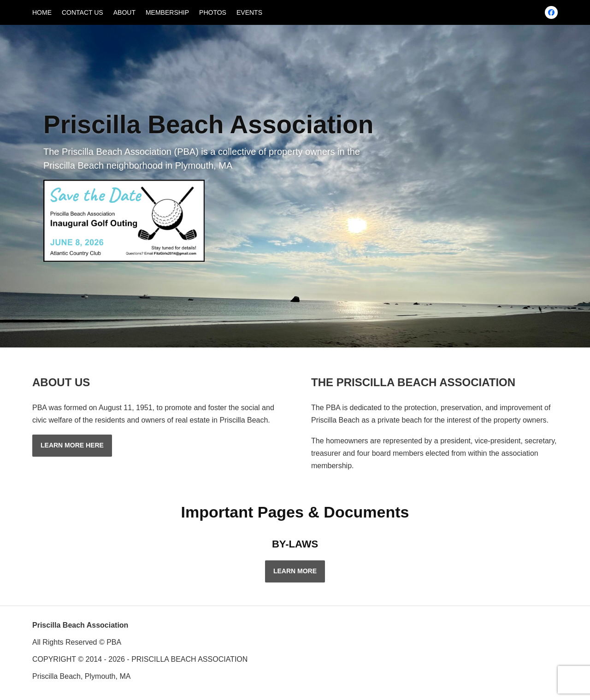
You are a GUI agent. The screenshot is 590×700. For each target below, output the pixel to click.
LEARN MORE (295, 571)
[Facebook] (551, 12)
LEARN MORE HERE (72, 445)
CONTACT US (83, 12)
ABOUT (124, 12)
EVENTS (249, 12)
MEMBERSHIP (167, 12)
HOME (42, 12)
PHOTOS (213, 12)
